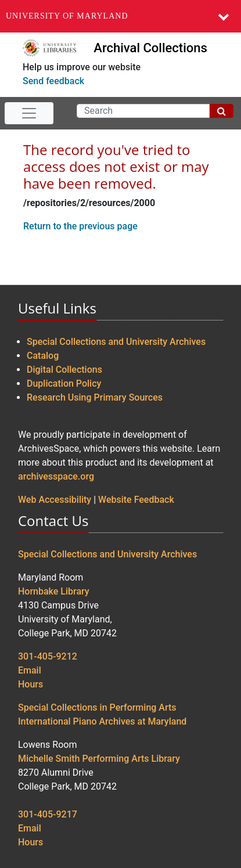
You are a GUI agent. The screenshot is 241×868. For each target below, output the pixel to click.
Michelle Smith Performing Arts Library (99, 759)
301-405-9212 (48, 656)
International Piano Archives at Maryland (102, 721)
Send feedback (53, 81)
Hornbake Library (54, 591)
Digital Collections (64, 370)
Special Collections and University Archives (116, 342)
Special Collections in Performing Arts (97, 707)
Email (30, 670)
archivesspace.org (56, 476)
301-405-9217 (48, 814)
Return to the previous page (80, 226)
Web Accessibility (55, 500)
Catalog (43, 356)
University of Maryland (67, 16)
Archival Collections (150, 48)
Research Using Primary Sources (95, 397)
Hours (30, 684)
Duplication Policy (64, 383)
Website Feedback (136, 500)
